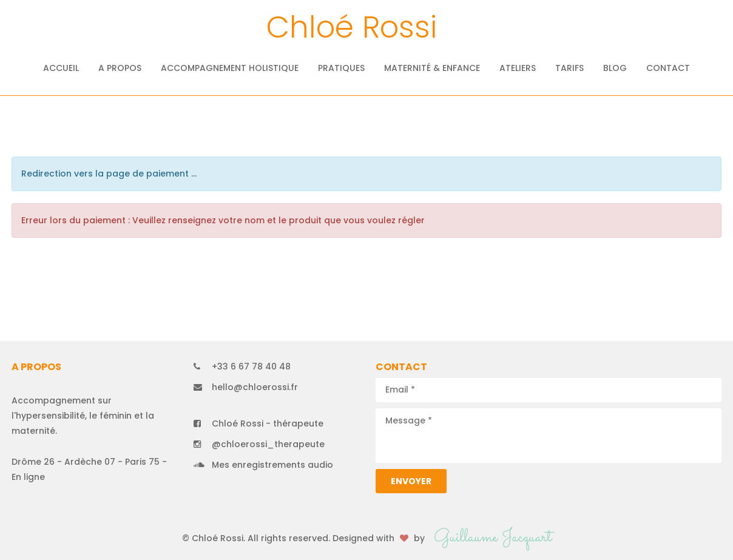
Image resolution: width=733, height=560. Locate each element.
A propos (120, 68)
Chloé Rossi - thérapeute (268, 423)
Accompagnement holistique (230, 68)
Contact (668, 68)
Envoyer (411, 481)
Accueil (61, 68)
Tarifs (569, 68)
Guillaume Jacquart (493, 538)
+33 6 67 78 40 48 (251, 366)
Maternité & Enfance (432, 68)
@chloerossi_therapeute (268, 444)
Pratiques (341, 68)
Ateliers (518, 68)
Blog (615, 68)
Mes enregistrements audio (272, 465)
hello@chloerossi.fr (255, 387)
